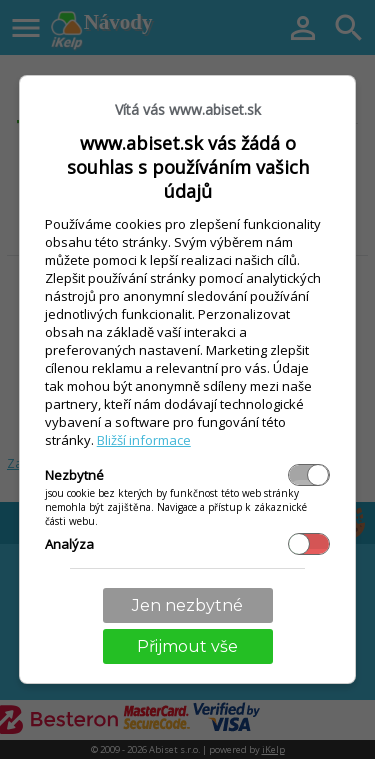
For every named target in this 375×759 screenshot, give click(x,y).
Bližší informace (144, 440)
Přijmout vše (187, 646)
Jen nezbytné (187, 605)
